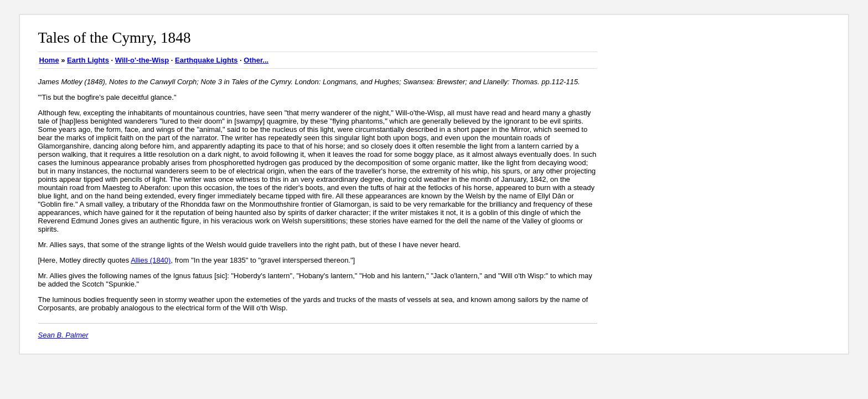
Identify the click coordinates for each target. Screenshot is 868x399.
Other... (256, 60)
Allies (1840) (151, 260)
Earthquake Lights (206, 60)
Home (49, 60)
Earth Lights (88, 60)
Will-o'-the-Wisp (142, 60)
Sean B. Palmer (63, 335)
